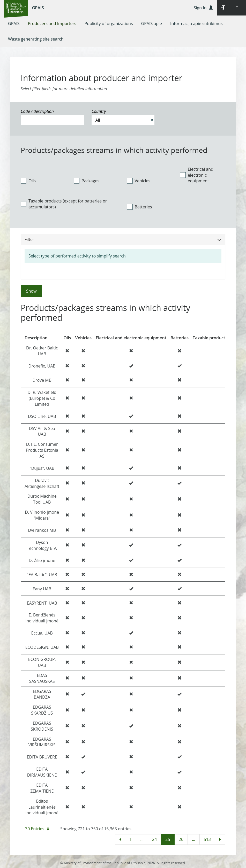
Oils (28, 181)
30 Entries (37, 829)
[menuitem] (14, 24)
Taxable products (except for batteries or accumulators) (64, 204)
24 (154, 839)
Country (99, 111)
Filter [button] (123, 239)
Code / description (37, 111)
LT (236, 8)
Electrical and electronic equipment (197, 175)
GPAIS (38, 8)
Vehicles (139, 181)
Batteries (140, 207)
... (142, 839)
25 (168, 839)
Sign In (203, 8)
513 (207, 839)
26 (181, 839)
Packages (87, 181)
